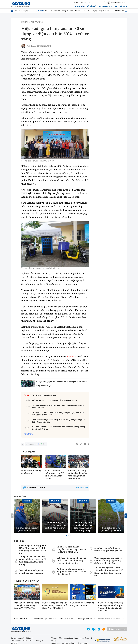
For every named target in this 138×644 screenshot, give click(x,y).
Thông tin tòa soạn (117, 629)
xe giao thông (80, 6)
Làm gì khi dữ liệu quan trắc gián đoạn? (111, 529)
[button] (66, 535)
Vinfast (71, 357)
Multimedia (120, 11)
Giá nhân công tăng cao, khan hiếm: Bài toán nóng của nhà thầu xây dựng (83, 526)
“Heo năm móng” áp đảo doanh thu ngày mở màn (31, 572)
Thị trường (37, 22)
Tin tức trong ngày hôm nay (44, 395)
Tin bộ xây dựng (121, 6)
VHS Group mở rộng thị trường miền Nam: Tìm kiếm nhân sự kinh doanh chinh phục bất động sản (98, 619)
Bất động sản (92, 6)
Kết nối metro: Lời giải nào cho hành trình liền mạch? (55, 400)
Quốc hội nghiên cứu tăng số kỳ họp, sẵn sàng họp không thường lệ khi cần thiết (108, 560)
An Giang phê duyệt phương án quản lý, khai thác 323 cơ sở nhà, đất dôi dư (71, 572)
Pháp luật (48, 11)
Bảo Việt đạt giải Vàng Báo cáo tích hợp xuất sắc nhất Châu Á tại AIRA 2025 (55, 605)
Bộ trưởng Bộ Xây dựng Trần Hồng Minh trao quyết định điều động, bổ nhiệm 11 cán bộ (33, 549)
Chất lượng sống (59, 11)
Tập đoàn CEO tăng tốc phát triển (44, 619)
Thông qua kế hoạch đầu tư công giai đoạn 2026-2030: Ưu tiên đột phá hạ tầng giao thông (33, 560)
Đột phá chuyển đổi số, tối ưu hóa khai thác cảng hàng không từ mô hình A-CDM (59, 428)
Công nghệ (93, 11)
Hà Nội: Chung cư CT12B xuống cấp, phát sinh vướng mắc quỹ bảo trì (55, 526)
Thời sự (17, 11)
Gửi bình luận (82, 488)
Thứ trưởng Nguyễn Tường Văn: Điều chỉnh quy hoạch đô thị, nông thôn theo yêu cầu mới (109, 572)
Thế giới (101, 11)
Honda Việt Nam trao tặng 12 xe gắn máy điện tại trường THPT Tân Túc (27, 605)
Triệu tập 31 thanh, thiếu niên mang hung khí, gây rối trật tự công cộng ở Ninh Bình (58, 414)
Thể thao (84, 11)
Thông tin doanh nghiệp (27, 581)
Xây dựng (24, 11)
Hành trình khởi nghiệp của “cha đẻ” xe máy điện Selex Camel (54, 474)
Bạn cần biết (21, 619)
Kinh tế (41, 11)
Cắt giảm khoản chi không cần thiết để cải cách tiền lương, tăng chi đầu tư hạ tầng (71, 560)
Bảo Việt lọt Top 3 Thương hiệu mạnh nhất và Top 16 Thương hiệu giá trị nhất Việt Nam (111, 607)
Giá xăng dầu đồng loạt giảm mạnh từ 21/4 (27, 529)
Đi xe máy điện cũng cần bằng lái (31, 472)
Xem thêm (28, 434)
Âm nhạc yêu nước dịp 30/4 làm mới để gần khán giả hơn (108, 549)
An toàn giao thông (106, 6)
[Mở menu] (126, 11)
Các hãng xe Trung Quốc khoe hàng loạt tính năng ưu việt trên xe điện (78, 474)
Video (112, 11)
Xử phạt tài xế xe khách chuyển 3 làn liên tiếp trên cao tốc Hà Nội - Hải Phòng (71, 549)
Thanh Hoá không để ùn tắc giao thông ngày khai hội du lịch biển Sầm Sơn (58, 407)
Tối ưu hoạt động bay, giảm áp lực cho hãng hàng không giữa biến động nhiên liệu (59, 421)
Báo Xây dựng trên (36, 444)
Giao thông (33, 11)
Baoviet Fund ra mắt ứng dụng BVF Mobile (82, 604)
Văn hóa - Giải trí (73, 11)
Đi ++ (107, 11)
